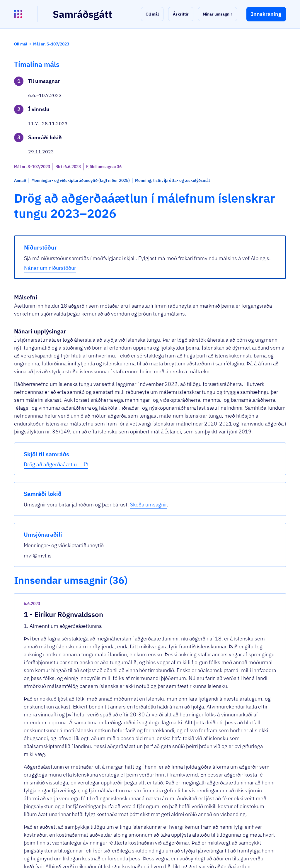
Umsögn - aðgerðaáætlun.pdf (128, 604)
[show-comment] (204, 572)
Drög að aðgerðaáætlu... (43, 211)
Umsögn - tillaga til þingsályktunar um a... (143, 766)
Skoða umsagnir (254, 101)
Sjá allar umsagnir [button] (110, 787)
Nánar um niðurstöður (120, 219)
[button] (152, 14)
